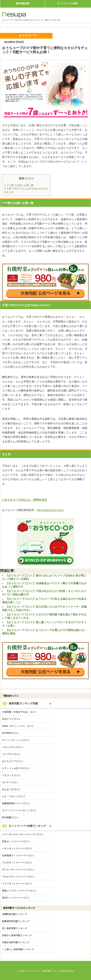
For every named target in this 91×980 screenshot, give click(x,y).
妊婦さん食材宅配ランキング (17, 935)
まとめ (9, 192)
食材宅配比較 (22, 3)
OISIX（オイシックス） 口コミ (18, 726)
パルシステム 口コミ (13, 747)
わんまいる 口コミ (12, 789)
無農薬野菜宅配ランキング (16, 921)
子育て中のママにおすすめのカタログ (26, 189)
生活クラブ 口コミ (12, 719)
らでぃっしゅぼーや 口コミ (16, 768)
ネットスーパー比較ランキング (27, 826)
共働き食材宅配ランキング (16, 942)
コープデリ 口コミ (12, 754)
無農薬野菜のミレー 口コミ (16, 803)
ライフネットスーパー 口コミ (17, 884)
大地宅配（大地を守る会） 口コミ (20, 712)
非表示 (29, 179)
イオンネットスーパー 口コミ (17, 848)
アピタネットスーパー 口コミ (17, 863)
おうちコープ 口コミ (13, 761)
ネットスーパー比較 (67, 3)
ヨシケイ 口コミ (10, 782)
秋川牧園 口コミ (10, 817)
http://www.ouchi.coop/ (50, 510)
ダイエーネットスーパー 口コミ (18, 870)
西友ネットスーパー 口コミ (16, 841)
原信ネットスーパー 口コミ (16, 898)
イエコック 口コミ (12, 775)
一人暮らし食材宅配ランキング (18, 949)
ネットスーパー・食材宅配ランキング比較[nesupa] (49, 971)
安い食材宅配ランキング (15, 928)
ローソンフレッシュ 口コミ (16, 740)
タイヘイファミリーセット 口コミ (20, 810)
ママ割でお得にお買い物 (19, 185)
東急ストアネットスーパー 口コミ (20, 891)
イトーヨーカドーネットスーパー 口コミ (23, 834)
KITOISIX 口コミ (11, 733)
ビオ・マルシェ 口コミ (14, 796)
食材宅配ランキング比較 (23, 703)
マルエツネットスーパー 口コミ (18, 877)
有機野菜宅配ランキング (15, 914)
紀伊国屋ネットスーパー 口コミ (18, 855)
